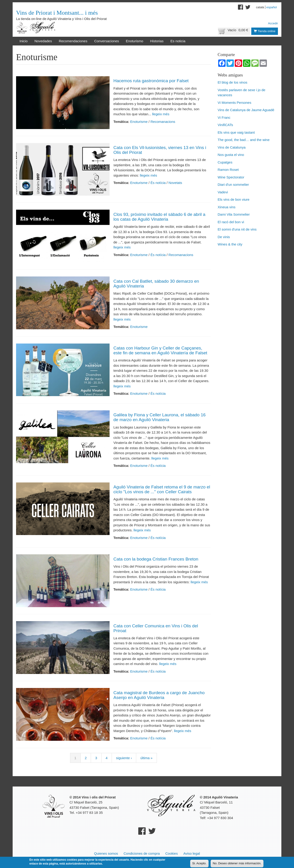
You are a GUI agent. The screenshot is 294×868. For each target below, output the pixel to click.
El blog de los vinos (233, 82)
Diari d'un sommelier (233, 185)
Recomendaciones (73, 41)
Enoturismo (135, 41)
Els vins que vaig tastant (236, 132)
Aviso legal (192, 853)
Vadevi (223, 192)
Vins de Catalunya (232, 147)
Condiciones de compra (142, 853)
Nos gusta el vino (231, 155)
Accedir (273, 23)
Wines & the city (230, 244)
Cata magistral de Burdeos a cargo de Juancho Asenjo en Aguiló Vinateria (159, 695)
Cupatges (225, 162)
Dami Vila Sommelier (234, 214)
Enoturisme (139, 122)
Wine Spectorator (231, 177)
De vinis (224, 237)
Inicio (24, 41)
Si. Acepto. (199, 864)
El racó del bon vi (231, 222)
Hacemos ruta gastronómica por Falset (151, 81)
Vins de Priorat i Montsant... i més (57, 13)
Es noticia (178, 41)
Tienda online (265, 31)
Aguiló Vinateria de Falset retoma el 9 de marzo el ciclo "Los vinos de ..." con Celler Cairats (162, 489)
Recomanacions (163, 122)
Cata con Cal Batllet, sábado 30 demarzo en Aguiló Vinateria (156, 284)
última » (146, 758)
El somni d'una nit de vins (237, 229)
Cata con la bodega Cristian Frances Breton (156, 559)
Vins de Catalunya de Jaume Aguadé (246, 110)
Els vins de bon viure (234, 199)
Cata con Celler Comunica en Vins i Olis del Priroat (156, 628)
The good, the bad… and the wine (244, 140)
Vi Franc (224, 117)
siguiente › (124, 758)
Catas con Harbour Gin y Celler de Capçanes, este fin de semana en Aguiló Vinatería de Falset (160, 350)
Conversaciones (107, 41)
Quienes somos (106, 853)
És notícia (158, 183)
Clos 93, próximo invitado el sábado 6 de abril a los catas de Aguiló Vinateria (159, 217)
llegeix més (160, 114)
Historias (157, 41)
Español (271, 7)
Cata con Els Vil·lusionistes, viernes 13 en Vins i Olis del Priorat (160, 150)
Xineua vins (227, 207)
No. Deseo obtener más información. (237, 864)
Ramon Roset (228, 170)
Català (260, 7)
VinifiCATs (225, 125)
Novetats (175, 183)
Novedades (43, 41)
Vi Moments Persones (235, 103)
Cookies (172, 853)
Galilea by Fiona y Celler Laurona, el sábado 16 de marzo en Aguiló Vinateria (160, 417)
